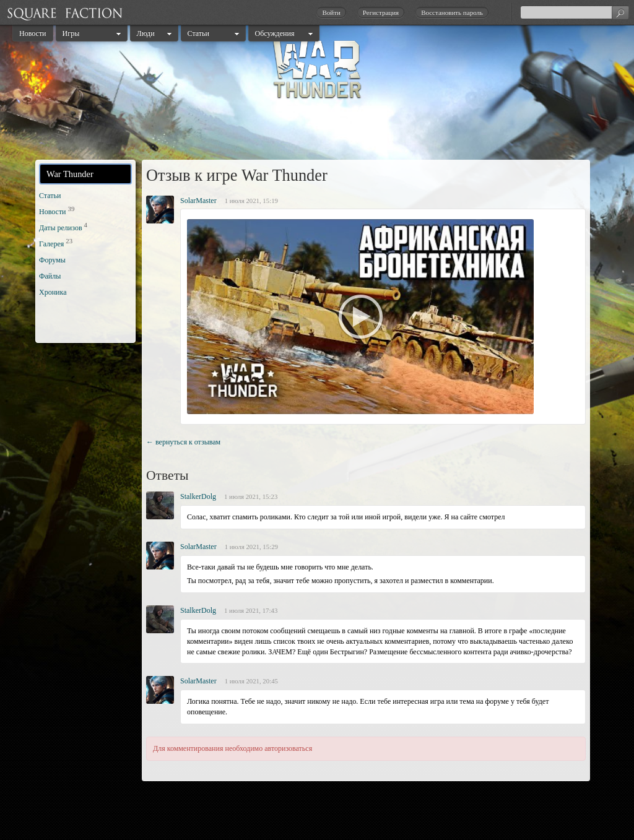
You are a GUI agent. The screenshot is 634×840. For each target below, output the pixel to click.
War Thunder (70, 174)
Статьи (198, 33)
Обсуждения (275, 33)
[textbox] (575, 12)
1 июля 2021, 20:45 (251, 681)
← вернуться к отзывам (183, 442)
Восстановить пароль (452, 12)
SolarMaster (198, 201)
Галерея (51, 244)
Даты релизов (61, 228)
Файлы (50, 276)
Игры (71, 33)
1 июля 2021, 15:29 (251, 547)
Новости (33, 33)
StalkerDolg (198, 496)
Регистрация (381, 12)
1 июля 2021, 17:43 (251, 610)
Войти (331, 12)
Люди (146, 33)
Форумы (52, 260)
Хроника (53, 292)
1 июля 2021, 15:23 (251, 496)
